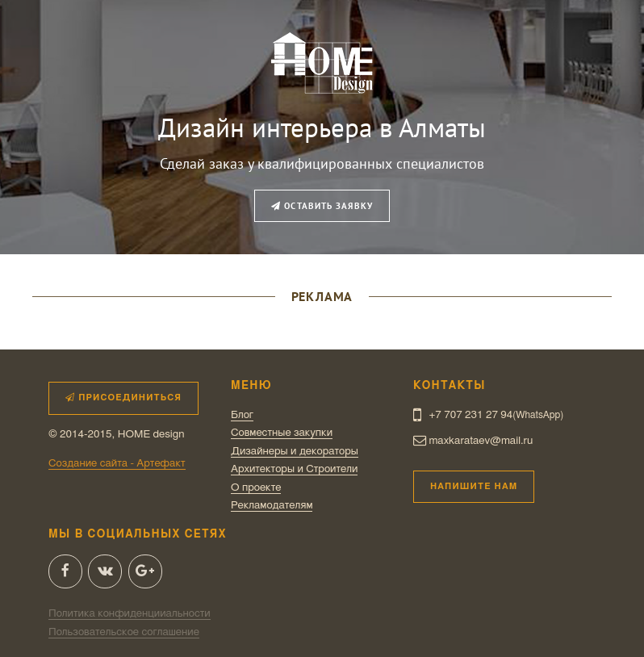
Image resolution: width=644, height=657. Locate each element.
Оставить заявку (322, 206)
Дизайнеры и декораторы (295, 451)
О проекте (256, 488)
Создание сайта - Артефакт (117, 463)
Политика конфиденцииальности (130, 613)
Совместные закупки (282, 433)
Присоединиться (123, 398)
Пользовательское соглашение (124, 632)
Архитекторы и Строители (294, 469)
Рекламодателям (272, 505)
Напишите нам (474, 486)
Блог (242, 415)
